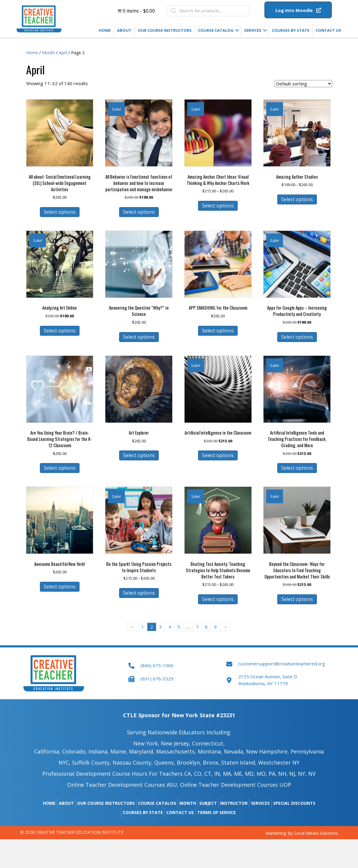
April (63, 53)
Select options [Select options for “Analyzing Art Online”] (60, 331)
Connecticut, (208, 743)
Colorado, (75, 751)
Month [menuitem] (188, 803)
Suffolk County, (92, 762)
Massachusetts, (176, 751)
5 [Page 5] (179, 627)
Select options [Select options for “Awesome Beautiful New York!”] (60, 587)
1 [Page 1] (143, 627)
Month (48, 53)
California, (47, 751)
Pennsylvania (307, 751)
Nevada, (234, 751)
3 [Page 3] (161, 627)
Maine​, (119, 751)
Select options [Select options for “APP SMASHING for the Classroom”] (218, 331)
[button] (298, 10)
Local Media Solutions (316, 833)
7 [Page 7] (197, 627)
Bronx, (211, 762)
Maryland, (142, 751)
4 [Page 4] (170, 627)
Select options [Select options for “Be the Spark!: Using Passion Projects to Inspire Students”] (139, 593)
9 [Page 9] (215, 627)
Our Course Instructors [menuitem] (165, 30)
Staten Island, (239, 762)
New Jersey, (176, 743)
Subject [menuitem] (208, 803)
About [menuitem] (124, 30)
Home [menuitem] (105, 30)
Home (32, 53)
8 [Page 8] (206, 627)
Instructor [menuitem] (234, 803)
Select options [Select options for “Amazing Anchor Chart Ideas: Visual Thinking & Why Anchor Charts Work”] (218, 206)
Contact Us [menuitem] (328, 30)
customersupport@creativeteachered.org (282, 664)
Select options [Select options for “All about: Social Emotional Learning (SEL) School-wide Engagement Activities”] (60, 212)
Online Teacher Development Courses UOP (236, 785)
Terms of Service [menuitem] (217, 812)
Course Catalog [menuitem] (216, 30)
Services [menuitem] (253, 30)
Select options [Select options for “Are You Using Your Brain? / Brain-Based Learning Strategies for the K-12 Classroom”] (60, 468)
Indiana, (99, 751)
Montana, (210, 751)
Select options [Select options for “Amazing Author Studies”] (297, 199)
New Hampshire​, (268, 751)
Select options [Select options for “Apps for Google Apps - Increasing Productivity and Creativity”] (297, 337)
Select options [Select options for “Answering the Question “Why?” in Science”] (139, 337)
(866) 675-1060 (157, 665)
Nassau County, (133, 762)
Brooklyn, (189, 762)
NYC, (65, 762)
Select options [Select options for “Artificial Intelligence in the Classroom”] (218, 455)
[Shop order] (303, 84)
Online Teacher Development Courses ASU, (123, 785)
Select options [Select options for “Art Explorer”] (139, 455)
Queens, (165, 762)
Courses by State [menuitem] (291, 30)
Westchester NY (279, 762)
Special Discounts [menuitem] (294, 803)
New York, (146, 743)
